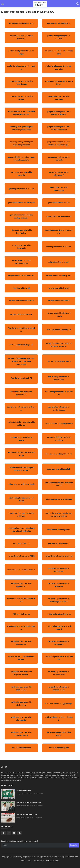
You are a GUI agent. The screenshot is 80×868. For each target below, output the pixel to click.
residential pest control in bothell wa (59, 658)
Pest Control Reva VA (21, 288)
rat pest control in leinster (59, 288)
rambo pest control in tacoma (59, 247)
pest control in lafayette (59, 748)
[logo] (40, 4)
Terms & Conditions (52, 861)
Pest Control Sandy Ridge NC (21, 345)
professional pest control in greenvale (21, 37)
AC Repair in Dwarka (21, 614)
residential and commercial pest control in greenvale (59, 514)
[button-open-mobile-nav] (2, 4)
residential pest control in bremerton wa (59, 673)
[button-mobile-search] (77, 4)
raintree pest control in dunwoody (21, 247)
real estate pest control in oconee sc (59, 393)
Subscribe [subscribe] (74, 845)
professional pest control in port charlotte (59, 68)
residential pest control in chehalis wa (21, 703)
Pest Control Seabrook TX (21, 378)
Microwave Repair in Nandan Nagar (59, 734)
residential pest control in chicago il (59, 719)
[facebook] (3, 833)
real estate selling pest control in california (21, 424)
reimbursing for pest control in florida (21, 499)
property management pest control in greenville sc (21, 128)
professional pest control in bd (21, 23)
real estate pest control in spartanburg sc (59, 408)
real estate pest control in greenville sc (21, 393)
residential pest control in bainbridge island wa (59, 600)
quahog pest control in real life (21, 189)
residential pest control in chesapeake (21, 719)
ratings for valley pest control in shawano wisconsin (59, 345)
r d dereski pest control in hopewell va (21, 232)
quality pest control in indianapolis (59, 189)
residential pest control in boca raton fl (21, 658)
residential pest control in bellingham (59, 643)
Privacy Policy (39, 861)
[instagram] (9, 833)
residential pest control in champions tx (59, 688)
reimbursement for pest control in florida (59, 484)
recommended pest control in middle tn (59, 439)
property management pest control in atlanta (59, 113)
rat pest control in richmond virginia (59, 315)
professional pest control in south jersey (59, 83)
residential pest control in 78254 (21, 556)
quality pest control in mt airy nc (21, 203)
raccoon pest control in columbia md (59, 232)
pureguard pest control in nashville (21, 174)
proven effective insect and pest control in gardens (21, 158)
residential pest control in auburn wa (21, 600)
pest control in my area (21, 748)
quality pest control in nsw (59, 203)
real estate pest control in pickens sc (21, 408)
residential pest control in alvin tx (21, 570)
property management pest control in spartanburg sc (59, 143)
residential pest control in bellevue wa (21, 643)
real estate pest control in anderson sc (59, 378)
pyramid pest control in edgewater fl (59, 174)
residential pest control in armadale (59, 585)
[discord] (19, 833)
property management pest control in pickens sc (21, 143)
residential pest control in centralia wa (21, 688)
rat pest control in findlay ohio (59, 276)
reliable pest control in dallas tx (59, 499)
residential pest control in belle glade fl (59, 628)
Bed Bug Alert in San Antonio (27, 814)
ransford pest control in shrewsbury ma (21, 262)
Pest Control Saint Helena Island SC (21, 330)
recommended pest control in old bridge (21, 454)
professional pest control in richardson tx (21, 83)
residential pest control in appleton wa (21, 585)
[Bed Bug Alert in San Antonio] (8, 818)
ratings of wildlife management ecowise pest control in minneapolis (21, 361)
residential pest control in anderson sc (59, 570)
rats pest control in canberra (59, 361)
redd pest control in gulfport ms (59, 454)
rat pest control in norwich (21, 314)
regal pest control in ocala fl (59, 469)
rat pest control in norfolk (59, 301)
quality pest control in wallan (59, 216)
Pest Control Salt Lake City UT (59, 330)
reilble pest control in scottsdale (21, 484)
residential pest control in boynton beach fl (21, 673)
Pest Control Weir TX (21, 543)
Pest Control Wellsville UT (59, 543)
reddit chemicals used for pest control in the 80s (21, 469)
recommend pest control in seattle (21, 439)
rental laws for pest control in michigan (21, 514)
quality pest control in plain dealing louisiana (21, 216)
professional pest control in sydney (21, 98)
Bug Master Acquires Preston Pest (29, 802)
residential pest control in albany (59, 556)
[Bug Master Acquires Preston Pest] (8, 806)
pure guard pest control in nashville (59, 158)
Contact (30, 861)
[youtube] (14, 833)
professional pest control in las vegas (21, 52)
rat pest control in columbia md (21, 276)
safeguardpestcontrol (23, 794)
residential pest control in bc (59, 614)
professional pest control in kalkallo (59, 37)
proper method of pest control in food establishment (21, 113)
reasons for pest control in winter (59, 424)
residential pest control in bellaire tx (21, 628)
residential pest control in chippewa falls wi (21, 734)
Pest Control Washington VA (59, 530)
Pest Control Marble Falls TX (59, 23)
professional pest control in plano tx (21, 68)
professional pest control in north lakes (59, 52)
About (23, 861)
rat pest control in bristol (59, 262)
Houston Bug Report (24, 791)
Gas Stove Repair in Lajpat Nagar (59, 704)
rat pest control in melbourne (21, 301)
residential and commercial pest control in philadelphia (21, 530)
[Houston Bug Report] (8, 794)
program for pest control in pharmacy (59, 98)
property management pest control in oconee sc (59, 128)
